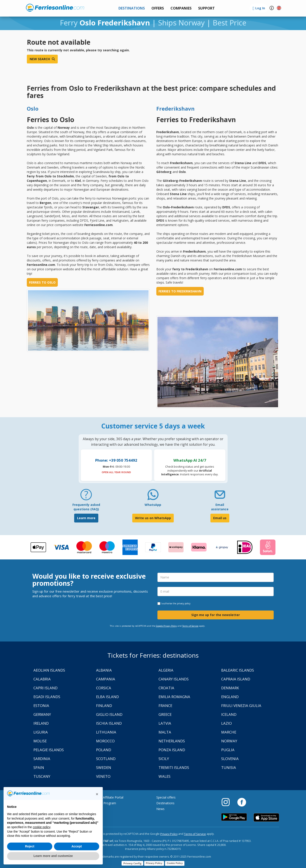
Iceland (229, 714)
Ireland (41, 723)
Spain (39, 767)
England (230, 697)
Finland (104, 706)
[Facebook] (242, 802)
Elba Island (107, 697)
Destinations (165, 803)
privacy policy (184, 603)
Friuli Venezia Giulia (241, 706)
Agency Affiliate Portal (107, 797)
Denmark (230, 688)
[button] (206, 8)
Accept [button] (77, 846)
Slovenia (230, 759)
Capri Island (46, 688)
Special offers (166, 797)
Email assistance (220, 507)
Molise (40, 741)
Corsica (104, 688)
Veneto (103, 776)
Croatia (166, 688)
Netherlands (172, 741)
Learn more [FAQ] (86, 518)
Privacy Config (132, 863)
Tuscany (42, 776)
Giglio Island (109, 714)
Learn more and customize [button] (53, 856)
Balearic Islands (238, 670)
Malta (165, 732)
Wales (165, 776)
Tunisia (229, 767)
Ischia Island (109, 723)
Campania (106, 679)
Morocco (105, 741)
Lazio (227, 723)
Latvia (165, 723)
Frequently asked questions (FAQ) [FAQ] (86, 507)
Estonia (41, 706)
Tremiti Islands (174, 767)
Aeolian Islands (49, 670)
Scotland (106, 759)
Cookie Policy (175, 863)
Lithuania (106, 732)
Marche (229, 732)
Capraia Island (236, 679)
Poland (104, 750)
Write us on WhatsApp (153, 518)
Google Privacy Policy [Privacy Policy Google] (166, 626)
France (165, 706)
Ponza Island (172, 750)
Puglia (228, 750)
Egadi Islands (47, 697)
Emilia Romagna (174, 697)
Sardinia (42, 759)
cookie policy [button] (42, 827)
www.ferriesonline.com (55, 8)
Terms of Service (190, 626)
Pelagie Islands (49, 750)
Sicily (164, 759)
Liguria (41, 732)
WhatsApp (153, 505)
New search (42, 59)
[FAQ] (86, 496)
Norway (229, 741)
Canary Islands (174, 679)
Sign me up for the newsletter (216, 615)
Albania (104, 670)
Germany (42, 714)
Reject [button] (30, 846)
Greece (165, 714)
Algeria (166, 670)
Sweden (104, 767)
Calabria (42, 679)
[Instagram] (228, 802)
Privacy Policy (169, 834)
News (160, 809)
